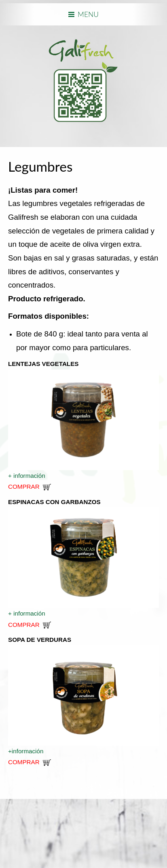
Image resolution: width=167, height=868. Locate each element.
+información (27, 751)
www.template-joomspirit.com (3, 828)
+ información (27, 476)
